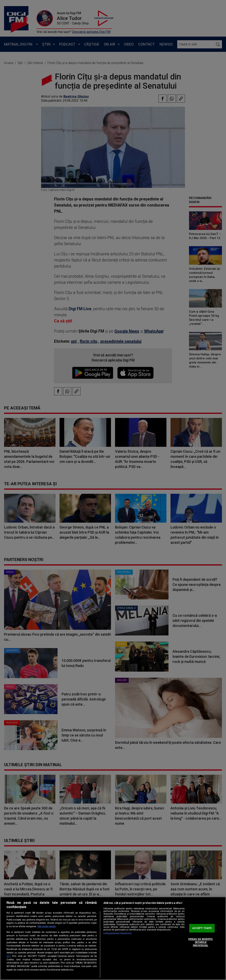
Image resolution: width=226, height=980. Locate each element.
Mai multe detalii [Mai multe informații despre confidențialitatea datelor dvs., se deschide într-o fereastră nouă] (47, 926)
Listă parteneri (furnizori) (117, 933)
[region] (113, 938)
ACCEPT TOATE (202, 928)
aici (9, 956)
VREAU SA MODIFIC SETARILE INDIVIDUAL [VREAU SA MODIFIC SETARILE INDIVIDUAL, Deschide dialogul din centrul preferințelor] (200, 942)
